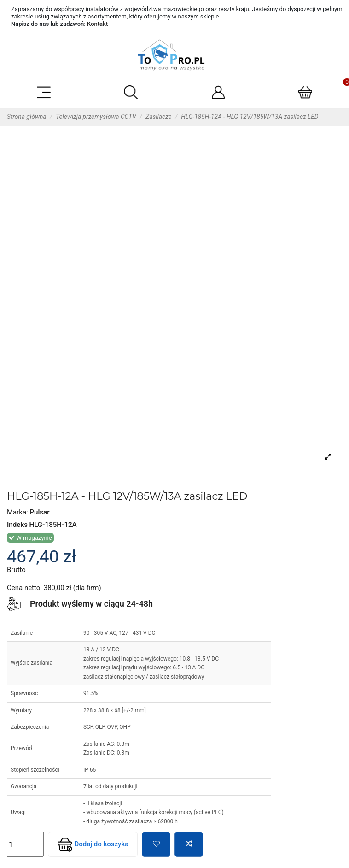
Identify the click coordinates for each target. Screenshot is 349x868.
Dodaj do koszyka (93, 844)
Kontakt (97, 24)
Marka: (17, 512)
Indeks (17, 525)
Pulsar (39, 512)
